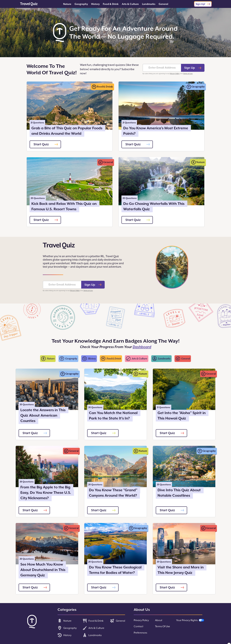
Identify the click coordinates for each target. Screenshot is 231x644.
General (163, 4)
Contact (139, 626)
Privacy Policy (175, 74)
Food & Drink (111, 4)
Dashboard (142, 347)
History (95, 4)
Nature (67, 4)
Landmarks (149, 4)
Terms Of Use (163, 626)
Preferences (140, 633)
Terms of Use (188, 74)
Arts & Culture (130, 4)
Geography (81, 4)
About (159, 620)
